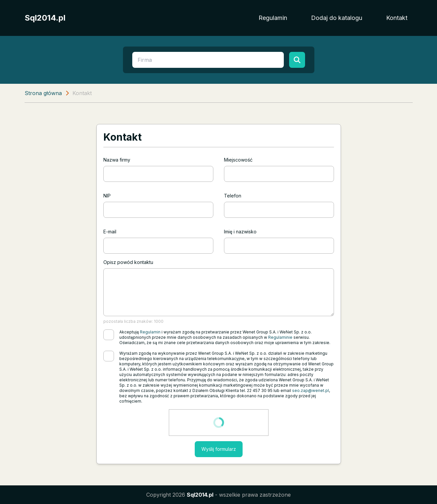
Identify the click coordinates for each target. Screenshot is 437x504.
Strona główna (43, 93)
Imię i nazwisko (240, 232)
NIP (107, 196)
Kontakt (397, 18)
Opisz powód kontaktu (128, 262)
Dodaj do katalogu (337, 18)
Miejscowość (238, 160)
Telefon (233, 196)
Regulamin (273, 18)
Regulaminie (280, 337)
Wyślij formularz (219, 449)
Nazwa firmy (117, 160)
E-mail (110, 232)
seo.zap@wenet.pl (311, 390)
